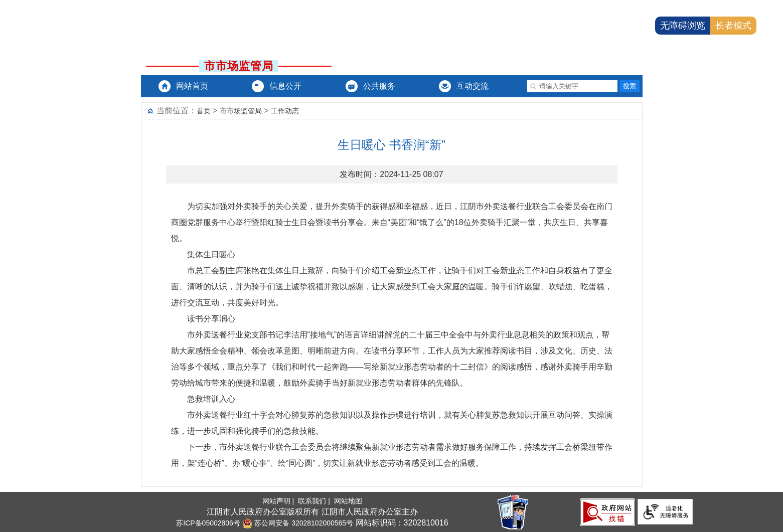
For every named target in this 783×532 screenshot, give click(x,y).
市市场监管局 (241, 111)
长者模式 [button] (733, 26)
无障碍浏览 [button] (683, 26)
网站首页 (192, 86)
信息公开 (285, 86)
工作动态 (285, 111)
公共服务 (379, 86)
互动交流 (473, 86)
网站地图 (348, 501)
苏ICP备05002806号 (208, 523)
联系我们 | (315, 501)
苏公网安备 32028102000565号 (298, 523)
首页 (204, 111)
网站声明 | (279, 501)
